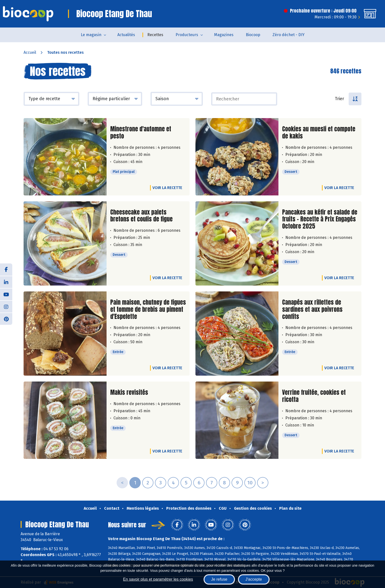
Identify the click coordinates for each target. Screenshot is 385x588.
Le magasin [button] (91, 35)
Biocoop (253, 35)
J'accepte (254, 579)
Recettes (155, 35)
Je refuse (219, 579)
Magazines (224, 35)
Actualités (126, 35)
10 (250, 483)
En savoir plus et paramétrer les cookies (158, 579)
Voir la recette (167, 188)
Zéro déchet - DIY (289, 35)
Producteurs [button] (187, 35)
